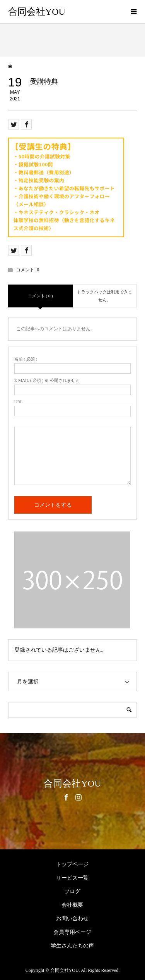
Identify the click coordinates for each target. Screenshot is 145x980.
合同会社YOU (37, 12)
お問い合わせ (72, 919)
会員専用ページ (72, 932)
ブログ (72, 891)
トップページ (72, 864)
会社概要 (72, 905)
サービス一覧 (72, 878)
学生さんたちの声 (72, 946)
